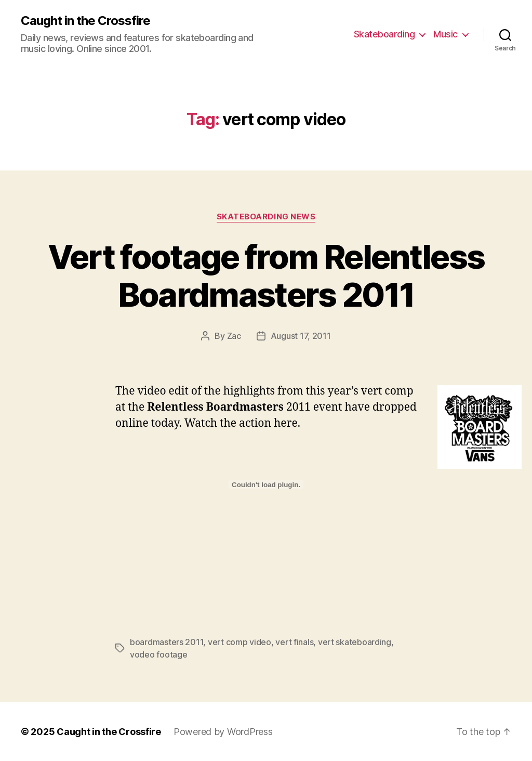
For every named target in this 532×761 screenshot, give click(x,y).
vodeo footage (159, 654)
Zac (234, 336)
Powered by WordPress (223, 732)
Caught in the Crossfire (85, 21)
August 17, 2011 (301, 336)
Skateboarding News (266, 217)
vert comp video (240, 642)
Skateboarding (384, 34)
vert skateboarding (355, 642)
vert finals (294, 642)
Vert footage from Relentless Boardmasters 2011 (266, 275)
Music (445, 34)
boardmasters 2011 (167, 642)
